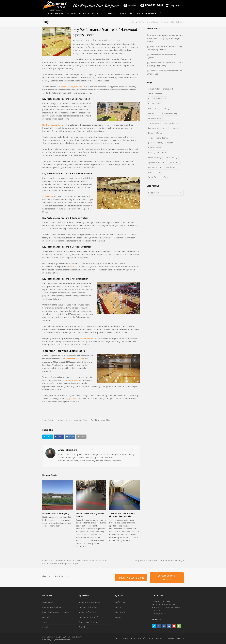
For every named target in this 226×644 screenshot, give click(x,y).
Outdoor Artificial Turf (88, 617)
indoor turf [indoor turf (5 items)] (175, 128)
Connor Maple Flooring (74, 359)
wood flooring (64, 420)
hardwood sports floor (72, 380)
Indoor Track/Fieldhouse (90, 602)
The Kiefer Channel (146, 638)
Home (135, 22)
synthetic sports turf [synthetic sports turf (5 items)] (157, 162)
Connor (118, 617)
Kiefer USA (62, 637)
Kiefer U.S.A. (120, 602)
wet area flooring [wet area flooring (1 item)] (155, 167)
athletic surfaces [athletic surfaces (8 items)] (155, 94)
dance (74, 267)
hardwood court (87, 338)
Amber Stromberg (103, 40)
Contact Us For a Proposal (167, 578)
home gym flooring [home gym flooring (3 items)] (170, 123)
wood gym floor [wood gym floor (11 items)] (155, 172)
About (126, 638)
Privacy (171, 638)
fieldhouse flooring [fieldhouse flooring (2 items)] (169, 113)
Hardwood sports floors (53, 125)
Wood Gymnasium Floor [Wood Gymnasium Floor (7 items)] (158, 177)
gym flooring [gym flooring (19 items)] (154, 123)
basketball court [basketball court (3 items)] (155, 104)
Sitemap (180, 638)
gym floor (73, 398)
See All (45, 627)
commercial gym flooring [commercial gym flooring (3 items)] (159, 108)
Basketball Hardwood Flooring (55, 612)
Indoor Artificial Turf (87, 612)
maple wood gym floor (72, 87)
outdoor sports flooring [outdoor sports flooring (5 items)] (158, 138)
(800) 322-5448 (164, 601)
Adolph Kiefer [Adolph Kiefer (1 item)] (154, 89)
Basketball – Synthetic (52, 607)
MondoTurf (120, 612)
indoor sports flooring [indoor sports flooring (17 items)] (158, 128)
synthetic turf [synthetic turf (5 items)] (174, 162)
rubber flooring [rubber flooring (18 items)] (155, 148)
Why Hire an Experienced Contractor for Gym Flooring (159, 560)
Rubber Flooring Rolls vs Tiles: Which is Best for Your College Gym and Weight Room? (165, 38)
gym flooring (49, 420)
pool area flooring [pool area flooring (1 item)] (156, 143)
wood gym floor (80, 420)
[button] (48, 437)
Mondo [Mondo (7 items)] (159, 133)
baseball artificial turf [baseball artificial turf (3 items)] (157, 99)
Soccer (45, 622)
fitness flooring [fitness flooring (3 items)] (155, 118)
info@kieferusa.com (166, 604)
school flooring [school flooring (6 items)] (155, 158)
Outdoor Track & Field (88, 607)
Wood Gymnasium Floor (101, 420)
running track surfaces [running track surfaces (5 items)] (158, 153)
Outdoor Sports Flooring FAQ (56, 514)
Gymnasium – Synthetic (89, 622)
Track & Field (48, 602)
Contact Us (130, 6)
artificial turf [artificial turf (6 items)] (168, 89)
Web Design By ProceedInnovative (56, 640)
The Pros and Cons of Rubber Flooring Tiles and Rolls (122, 515)
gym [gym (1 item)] (166, 118)
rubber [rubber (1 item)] (170, 143)
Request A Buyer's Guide (131, 578)
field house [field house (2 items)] (153, 113)
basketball (49, 196)
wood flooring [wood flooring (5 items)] (172, 167)
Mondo (118, 607)
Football (46, 617)
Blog (118, 40)
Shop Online (173, 6)
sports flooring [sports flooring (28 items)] (171, 158)
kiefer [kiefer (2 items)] (151, 133)
